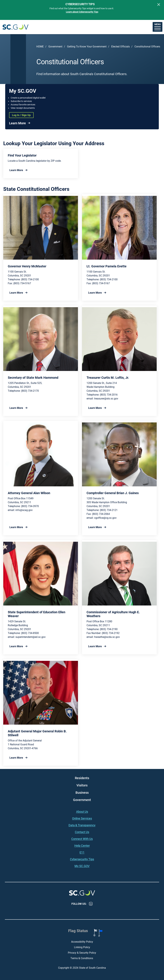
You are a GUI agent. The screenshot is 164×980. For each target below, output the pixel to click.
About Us (82, 812)
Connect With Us (82, 839)
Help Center (82, 846)
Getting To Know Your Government (87, 46)
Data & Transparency (82, 825)
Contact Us (82, 832)
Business (82, 792)
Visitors (82, 785)
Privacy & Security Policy (82, 953)
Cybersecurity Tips (82, 859)
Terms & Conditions (82, 958)
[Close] (159, 5)
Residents (82, 778)
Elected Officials (120, 46)
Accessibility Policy (82, 942)
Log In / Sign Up (21, 115)
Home (40, 46)
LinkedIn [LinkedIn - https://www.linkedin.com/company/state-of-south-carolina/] (91, 904)
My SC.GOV (82, 866)
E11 (82, 852)
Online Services (82, 818)
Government (55, 46)
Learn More (17, 123)
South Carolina (15, 27)
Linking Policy (82, 947)
